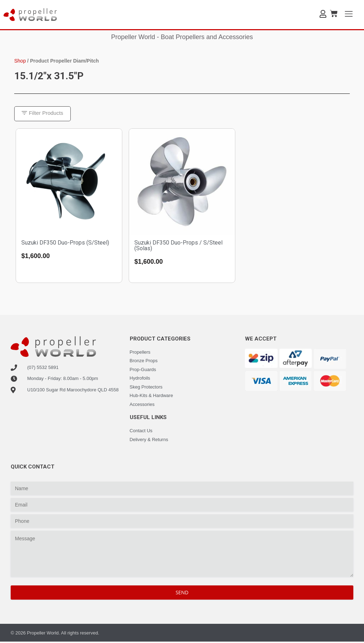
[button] (44, 114)
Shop (20, 61)
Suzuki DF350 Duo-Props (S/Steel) (65, 243)
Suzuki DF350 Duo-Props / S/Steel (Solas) (178, 246)
